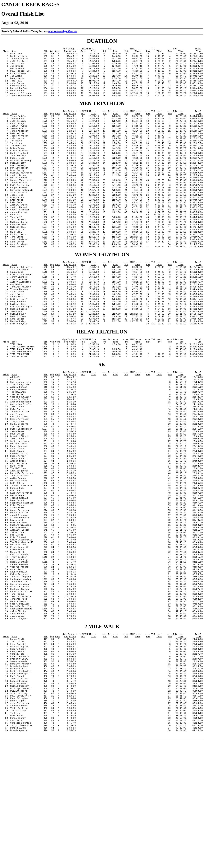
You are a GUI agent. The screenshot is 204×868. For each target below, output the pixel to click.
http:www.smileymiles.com (63, 31)
